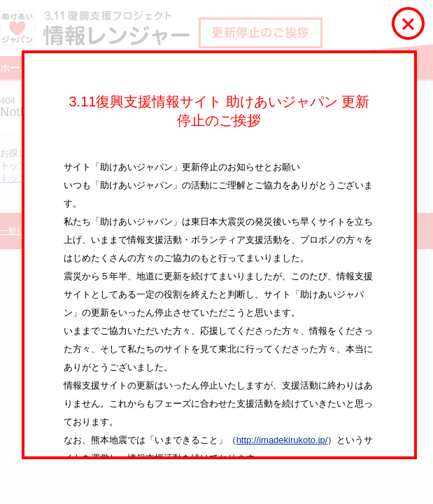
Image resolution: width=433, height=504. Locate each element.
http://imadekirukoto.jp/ (282, 440)
